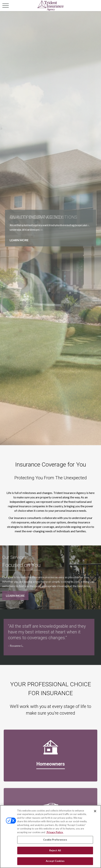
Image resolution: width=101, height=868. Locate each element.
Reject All (55, 850)
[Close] (95, 811)
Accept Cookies (55, 861)
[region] (50, 837)
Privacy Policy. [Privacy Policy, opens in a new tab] (55, 832)
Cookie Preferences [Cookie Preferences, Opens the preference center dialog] (55, 840)
